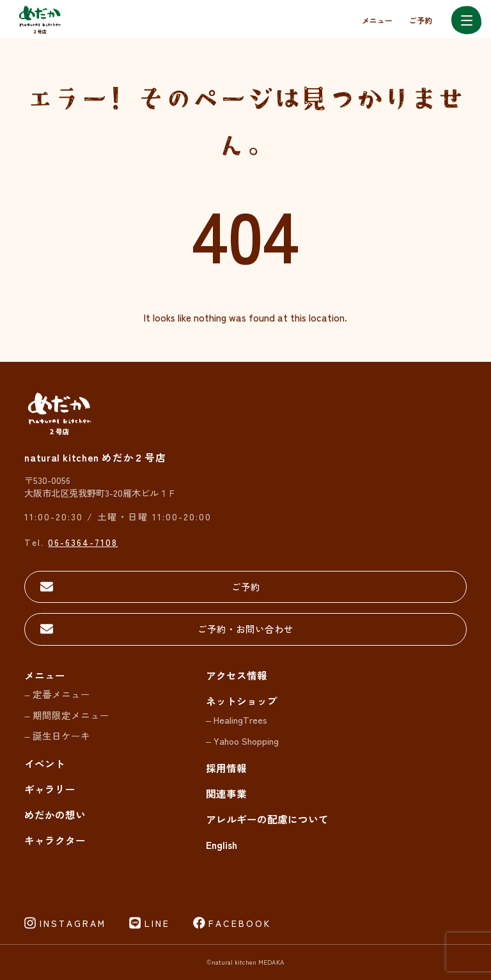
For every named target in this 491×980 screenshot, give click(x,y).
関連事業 (226, 793)
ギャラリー (50, 789)
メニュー (377, 20)
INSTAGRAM (73, 923)
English (222, 844)
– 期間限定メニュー (66, 715)
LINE (157, 923)
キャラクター (55, 840)
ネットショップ (242, 701)
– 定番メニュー (57, 694)
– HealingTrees (237, 719)
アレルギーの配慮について (267, 819)
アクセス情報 (237, 675)
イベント (45, 763)
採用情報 (226, 768)
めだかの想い (55, 814)
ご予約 (421, 20)
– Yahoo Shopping (242, 741)
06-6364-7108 (83, 542)
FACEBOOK (240, 923)
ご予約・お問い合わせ (245, 629)
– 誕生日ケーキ (57, 735)
